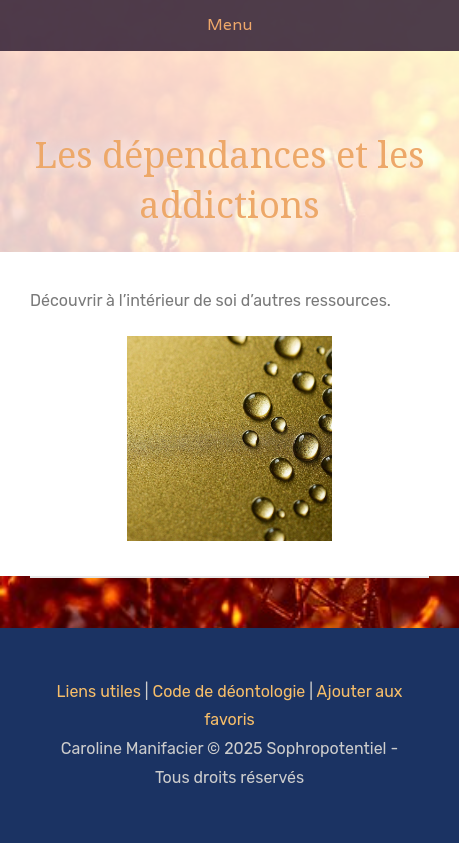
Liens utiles (99, 691)
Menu (229, 24)
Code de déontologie (229, 691)
